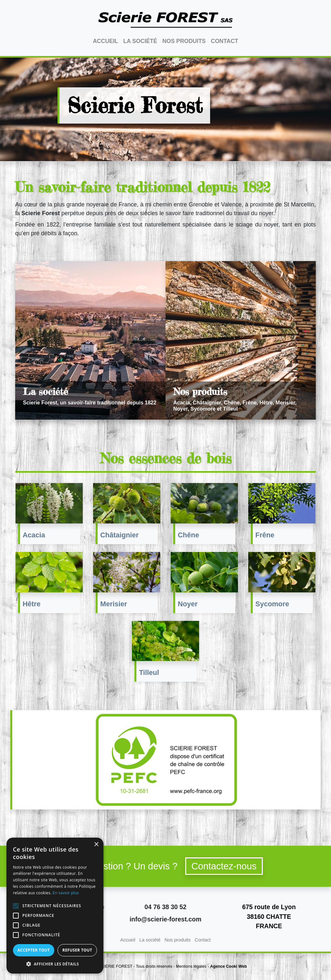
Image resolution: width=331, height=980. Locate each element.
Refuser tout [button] (77, 950)
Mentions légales (191, 966)
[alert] (55, 906)
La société (140, 41)
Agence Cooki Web (229, 966)
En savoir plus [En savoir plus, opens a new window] (66, 893)
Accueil (105, 41)
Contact (224, 41)
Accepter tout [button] (34, 950)
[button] (55, 964)
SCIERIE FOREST (116, 966)
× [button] (96, 845)
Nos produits (184, 41)
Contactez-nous (224, 866)
